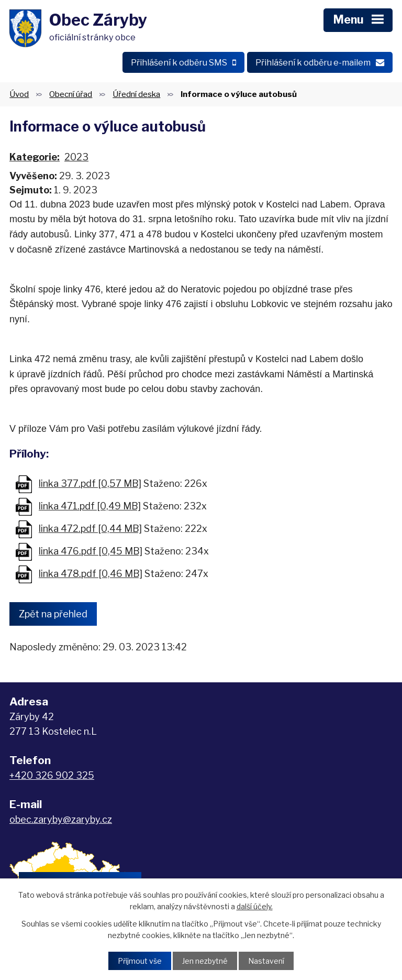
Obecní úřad (71, 94)
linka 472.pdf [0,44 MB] (90, 529)
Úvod (19, 94)
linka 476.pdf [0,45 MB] (91, 551)
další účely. (255, 906)
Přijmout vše (140, 961)
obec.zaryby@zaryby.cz (61, 819)
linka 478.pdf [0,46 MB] (91, 574)
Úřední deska (136, 94)
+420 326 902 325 (52, 775)
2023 (76, 157)
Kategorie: (35, 157)
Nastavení (266, 961)
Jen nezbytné (205, 961)
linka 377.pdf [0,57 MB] (90, 483)
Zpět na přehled (53, 614)
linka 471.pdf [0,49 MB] (90, 506)
